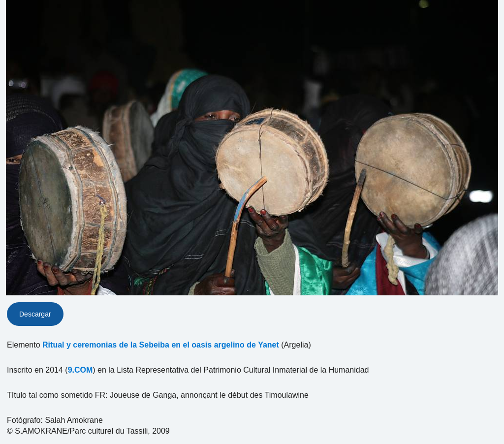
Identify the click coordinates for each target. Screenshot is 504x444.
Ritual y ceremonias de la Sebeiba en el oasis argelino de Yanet (161, 345)
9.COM (80, 370)
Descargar (35, 314)
